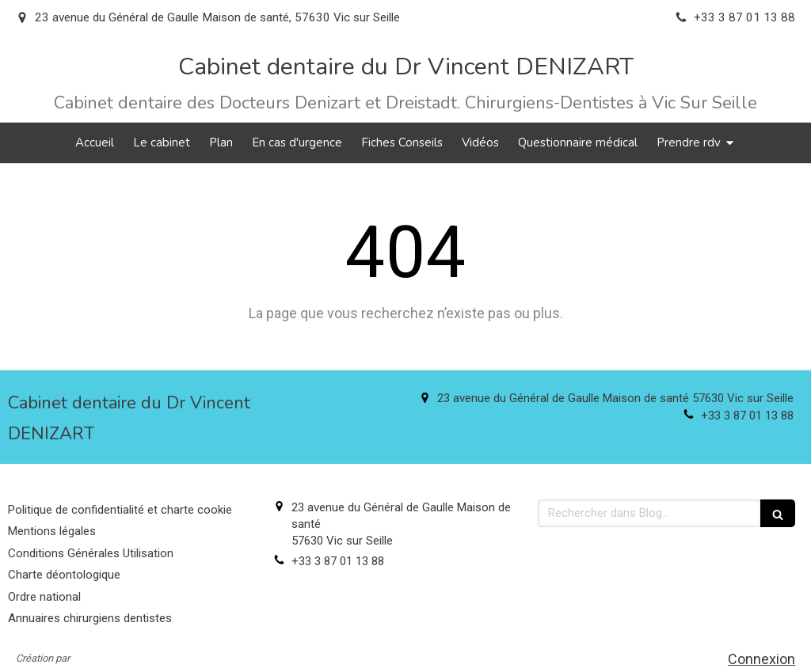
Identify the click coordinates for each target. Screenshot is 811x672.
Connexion (762, 659)
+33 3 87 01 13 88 (747, 416)
